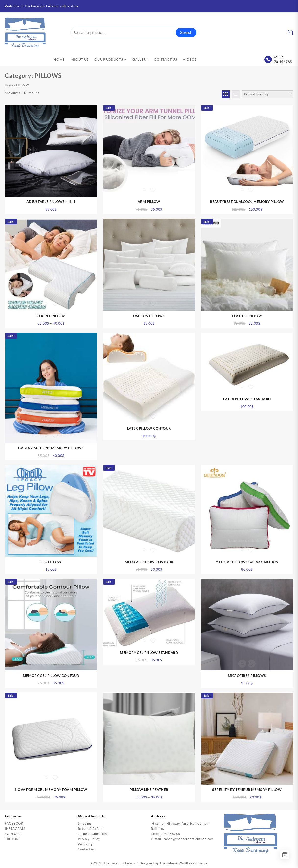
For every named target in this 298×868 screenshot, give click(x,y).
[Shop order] (267, 94)
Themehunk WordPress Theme (184, 863)
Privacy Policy (89, 839)
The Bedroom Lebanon (121, 863)
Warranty (85, 844)
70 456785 (283, 62)
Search (186, 32)
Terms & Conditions (93, 834)
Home (9, 85)
